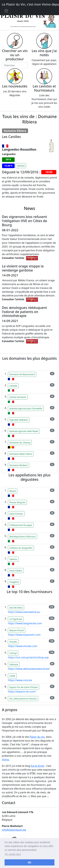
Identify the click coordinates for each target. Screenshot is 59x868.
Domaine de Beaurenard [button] (22, 374)
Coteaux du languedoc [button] (21, 548)
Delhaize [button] (14, 664)
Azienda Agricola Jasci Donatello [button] (26, 408)
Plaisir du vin (37, 737)
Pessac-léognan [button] (17, 502)
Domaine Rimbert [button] (18, 465)
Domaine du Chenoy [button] (20, 443)
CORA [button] (12, 676)
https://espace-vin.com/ (22, 692)
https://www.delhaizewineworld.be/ (29, 669)
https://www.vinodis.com (23, 646)
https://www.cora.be (20, 680)
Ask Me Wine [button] (16, 608)
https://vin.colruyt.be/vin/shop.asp (28, 657)
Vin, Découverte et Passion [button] (23, 699)
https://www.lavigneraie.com (25, 623)
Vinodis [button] (13, 642)
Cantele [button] (13, 386)
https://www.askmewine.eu (24, 612)
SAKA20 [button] (21, 166)
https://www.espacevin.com (24, 635)
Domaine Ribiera (15, 131)
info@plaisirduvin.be (14, 830)
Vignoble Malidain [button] (19, 420)
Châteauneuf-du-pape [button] (21, 525)
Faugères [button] (14, 582)
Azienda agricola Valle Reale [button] (24, 431)
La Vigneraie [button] (16, 619)
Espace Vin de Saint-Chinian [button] (24, 687)
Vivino (6, 760)
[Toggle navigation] (6, 11)
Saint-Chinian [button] (16, 514)
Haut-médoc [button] (16, 571)
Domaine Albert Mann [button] (21, 454)
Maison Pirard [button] (16, 630)
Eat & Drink (38, 766)
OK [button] (30, 862)
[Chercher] (15, 65)
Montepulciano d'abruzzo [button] (22, 536)
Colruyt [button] (13, 653)
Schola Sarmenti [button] (18, 397)
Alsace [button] (13, 491)
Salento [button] (13, 559)
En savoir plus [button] (13, 854)
